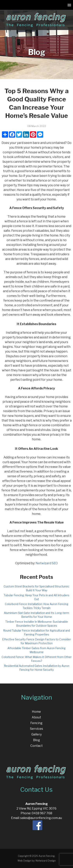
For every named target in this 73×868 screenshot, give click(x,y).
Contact (36, 746)
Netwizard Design (46, 861)
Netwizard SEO (47, 563)
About (36, 717)
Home (36, 712)
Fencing (36, 723)
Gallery (36, 734)
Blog (36, 740)
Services (36, 729)
